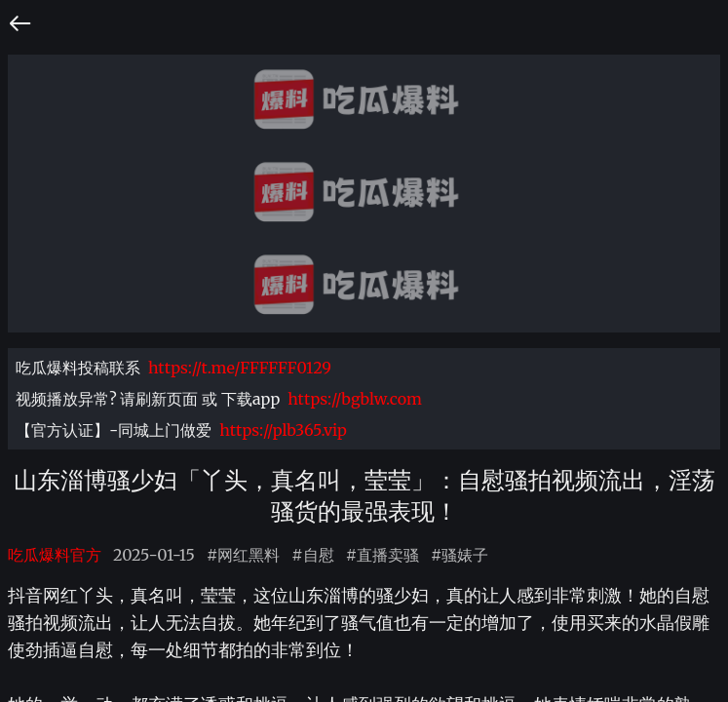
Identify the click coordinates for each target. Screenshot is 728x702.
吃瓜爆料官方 (55, 555)
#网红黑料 (243, 555)
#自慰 (312, 555)
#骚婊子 (460, 555)
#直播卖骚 (383, 555)
